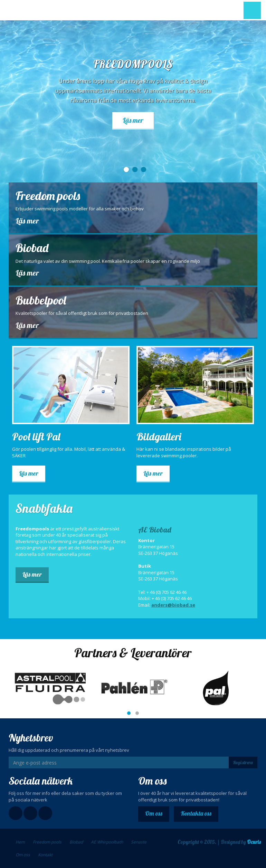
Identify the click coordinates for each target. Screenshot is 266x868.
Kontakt (45, 855)
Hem (20, 842)
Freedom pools (47, 842)
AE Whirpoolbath (107, 842)
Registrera (243, 762)
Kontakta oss (196, 813)
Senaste (139, 842)
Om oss (154, 813)
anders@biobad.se (173, 605)
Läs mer (133, 120)
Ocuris (254, 842)
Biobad (76, 842)
